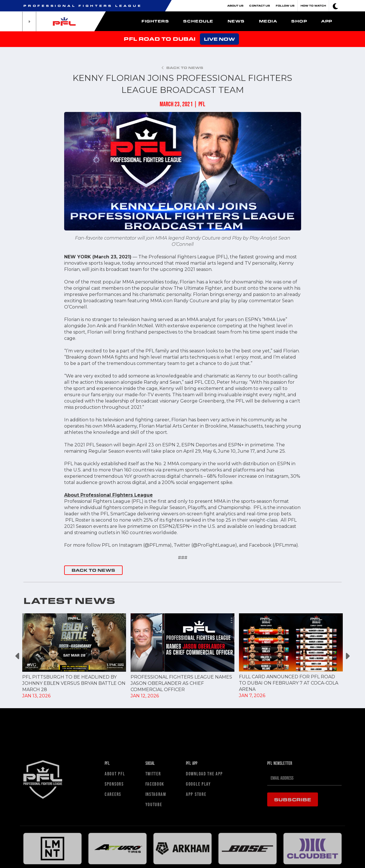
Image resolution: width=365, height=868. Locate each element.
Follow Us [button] (285, 6)
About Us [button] (236, 6)
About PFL (115, 840)
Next (347, 656)
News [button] (236, 21)
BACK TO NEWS (93, 570)
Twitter (153, 840)
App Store (196, 860)
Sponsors (114, 850)
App (327, 21)
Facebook (155, 850)
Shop (299, 21)
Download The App (204, 840)
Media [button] (268, 21)
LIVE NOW (219, 39)
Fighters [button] (155, 21)
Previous (18, 656)
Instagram (156, 860)
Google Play (198, 850)
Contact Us (260, 6)
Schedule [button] (198, 21)
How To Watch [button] (313, 6)
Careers (113, 860)
